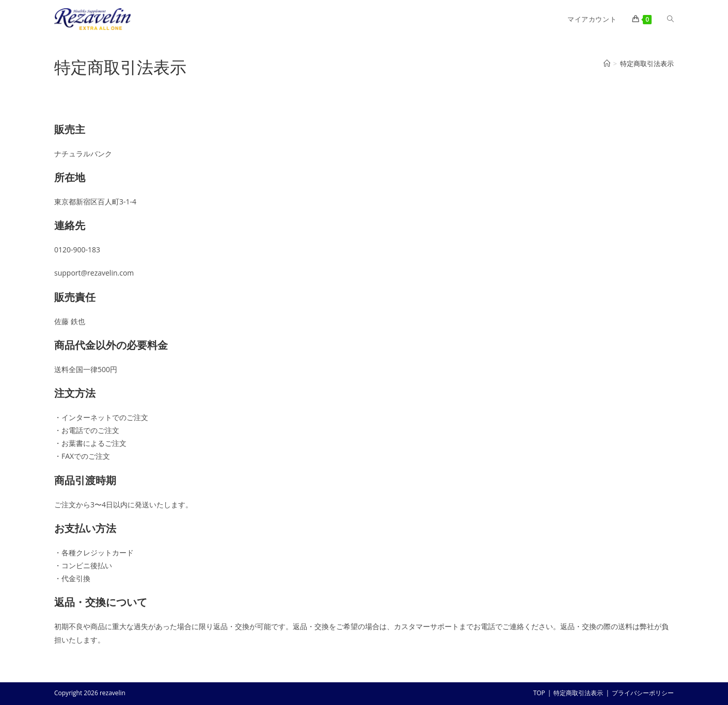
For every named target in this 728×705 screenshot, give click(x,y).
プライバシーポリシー (643, 693)
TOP (539, 693)
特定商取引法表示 (647, 63)
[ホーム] (607, 63)
